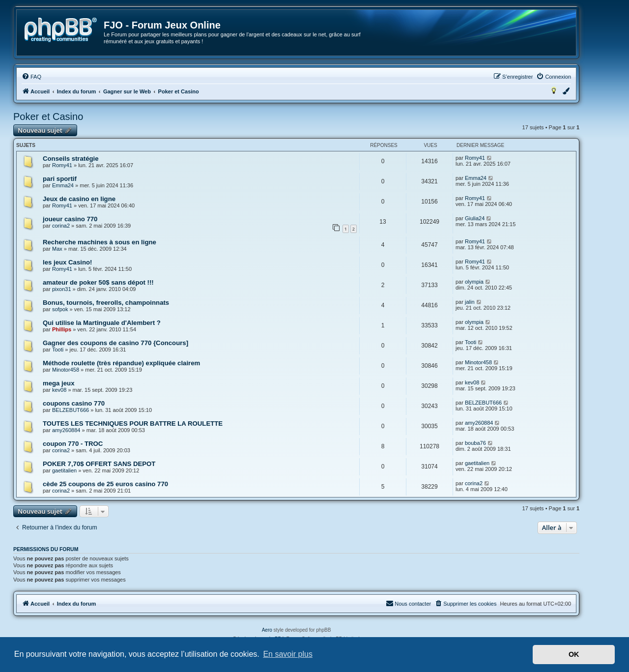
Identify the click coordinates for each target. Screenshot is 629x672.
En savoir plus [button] (288, 654)
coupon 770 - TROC (73, 444)
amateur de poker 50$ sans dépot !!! (98, 282)
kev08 (59, 390)
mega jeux (59, 383)
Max (57, 249)
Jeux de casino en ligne (79, 199)
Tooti (58, 350)
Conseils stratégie (71, 159)
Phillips (62, 329)
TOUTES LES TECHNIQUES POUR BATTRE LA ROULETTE (133, 424)
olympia (474, 282)
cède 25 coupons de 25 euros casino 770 (105, 484)
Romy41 (62, 165)
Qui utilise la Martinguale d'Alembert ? (102, 323)
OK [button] (574, 654)
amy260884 (66, 430)
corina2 (61, 226)
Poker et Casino (48, 117)
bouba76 (475, 443)
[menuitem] (31, 77)
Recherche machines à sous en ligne (100, 242)
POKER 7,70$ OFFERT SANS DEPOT (99, 464)
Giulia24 (475, 218)
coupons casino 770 (74, 403)
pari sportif (60, 179)
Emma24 (63, 185)
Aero (267, 630)
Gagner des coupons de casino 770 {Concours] (115, 343)
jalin (470, 302)
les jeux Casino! (67, 262)
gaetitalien (64, 470)
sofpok (60, 309)
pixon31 (62, 289)
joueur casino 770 (70, 219)
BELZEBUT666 (71, 410)
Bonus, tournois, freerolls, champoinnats (106, 303)
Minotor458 (66, 370)
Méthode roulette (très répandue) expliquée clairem (121, 363)
